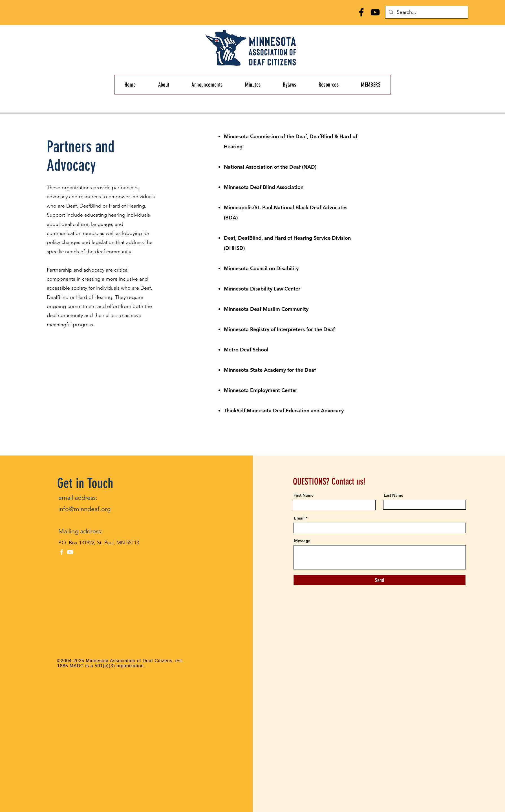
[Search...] (426, 12)
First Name (304, 495)
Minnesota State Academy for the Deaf (270, 370)
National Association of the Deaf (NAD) (270, 167)
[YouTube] (375, 12)
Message (302, 541)
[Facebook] (361, 12)
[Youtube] (70, 552)
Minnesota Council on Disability (262, 268)
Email (299, 518)
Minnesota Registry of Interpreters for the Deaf (280, 329)
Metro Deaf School (247, 350)
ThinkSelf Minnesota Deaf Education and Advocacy (284, 411)
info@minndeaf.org (84, 509)
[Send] (380, 580)
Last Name (393, 495)
